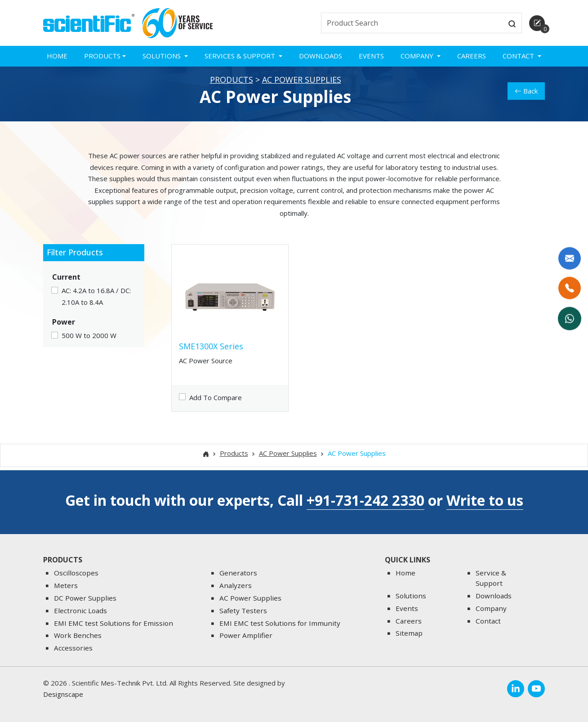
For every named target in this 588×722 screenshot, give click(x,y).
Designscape (63, 694)
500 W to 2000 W (89, 342)
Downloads (321, 56)
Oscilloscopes (76, 573)
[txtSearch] (412, 23)
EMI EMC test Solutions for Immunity (280, 623)
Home (57, 56)
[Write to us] (570, 259)
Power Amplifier (246, 635)
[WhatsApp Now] (570, 318)
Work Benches (78, 635)
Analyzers (236, 585)
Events (371, 56)
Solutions (411, 596)
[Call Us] (570, 289)
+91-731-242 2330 (365, 500)
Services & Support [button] (241, 56)
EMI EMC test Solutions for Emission (114, 623)
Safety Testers (243, 611)
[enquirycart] (537, 23)
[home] (89, 22)
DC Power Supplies (85, 598)
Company (491, 608)
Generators (238, 573)
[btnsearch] (512, 23)
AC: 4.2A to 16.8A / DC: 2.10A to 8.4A (96, 303)
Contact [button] (519, 56)
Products (232, 86)
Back (526, 97)
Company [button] (418, 56)
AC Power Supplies (302, 86)
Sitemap (409, 633)
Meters (66, 585)
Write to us (485, 500)
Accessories (73, 648)
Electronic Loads (80, 611)
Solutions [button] (163, 56)
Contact (488, 621)
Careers (472, 56)
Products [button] (102, 56)
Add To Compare (216, 404)
